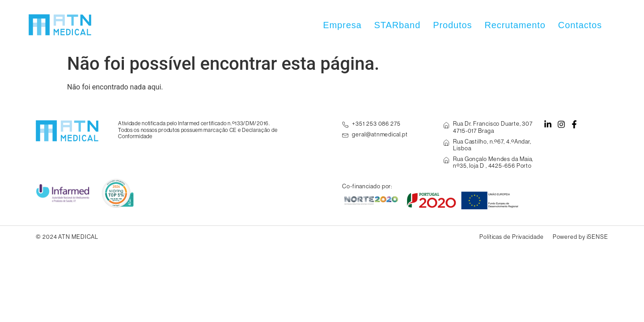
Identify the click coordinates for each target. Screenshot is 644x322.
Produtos (452, 25)
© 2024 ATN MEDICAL (67, 237)
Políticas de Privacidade (512, 237)
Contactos (580, 25)
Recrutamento (515, 25)
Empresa (342, 25)
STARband (398, 25)
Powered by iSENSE (580, 237)
